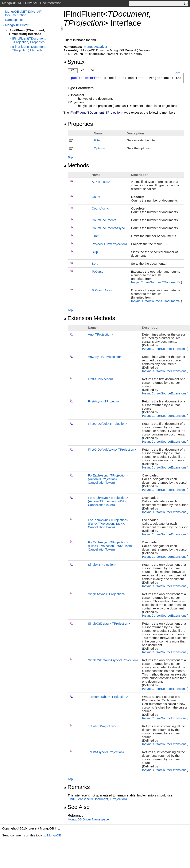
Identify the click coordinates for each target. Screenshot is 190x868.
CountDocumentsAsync (108, 228)
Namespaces (14, 20)
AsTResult (101, 182)
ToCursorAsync (102, 290)
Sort (95, 263)
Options (99, 148)
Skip (95, 252)
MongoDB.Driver (17, 25)
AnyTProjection (100, 334)
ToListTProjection (102, 726)
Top (70, 157)
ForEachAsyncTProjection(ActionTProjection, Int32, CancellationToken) (108, 501)
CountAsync (100, 208)
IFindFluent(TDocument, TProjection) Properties (29, 40)
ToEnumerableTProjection (108, 697)
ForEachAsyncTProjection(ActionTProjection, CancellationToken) (108, 479)
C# (73, 70)
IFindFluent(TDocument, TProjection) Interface (27, 32)
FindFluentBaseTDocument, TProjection (98, 799)
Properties (78, 124)
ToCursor (98, 271)
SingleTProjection (102, 565)
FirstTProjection (101, 379)
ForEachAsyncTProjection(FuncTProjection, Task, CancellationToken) (108, 524)
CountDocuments (104, 220)
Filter (97, 140)
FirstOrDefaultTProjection (108, 424)
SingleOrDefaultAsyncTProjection (113, 660)
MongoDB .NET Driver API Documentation (24, 13)
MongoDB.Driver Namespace (88, 819)
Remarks (77, 787)
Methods (76, 165)
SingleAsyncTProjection (106, 594)
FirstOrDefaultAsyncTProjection (112, 449)
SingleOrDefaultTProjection (109, 623)
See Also (77, 807)
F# (92, 70)
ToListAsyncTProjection (106, 752)
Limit (95, 236)
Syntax (74, 62)
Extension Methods (89, 318)
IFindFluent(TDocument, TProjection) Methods (29, 48)
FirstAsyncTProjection (105, 401)
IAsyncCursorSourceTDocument (156, 282)
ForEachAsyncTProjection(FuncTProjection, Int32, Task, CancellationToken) (111, 546)
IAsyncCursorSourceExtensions (164, 349)
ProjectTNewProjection (110, 244)
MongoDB (54, 835)
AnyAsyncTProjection (105, 357)
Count (96, 197)
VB (83, 70)
